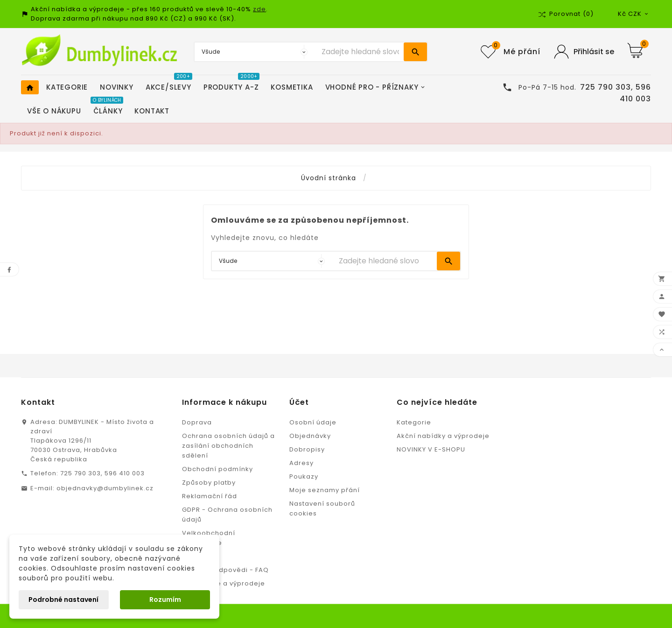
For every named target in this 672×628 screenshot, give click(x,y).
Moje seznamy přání (325, 490)
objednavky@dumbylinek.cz (105, 488)
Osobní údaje (313, 422)
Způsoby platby (209, 483)
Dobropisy (307, 449)
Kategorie (414, 422)
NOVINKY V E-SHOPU (431, 449)
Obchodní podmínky (217, 469)
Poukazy (304, 476)
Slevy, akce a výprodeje (224, 583)
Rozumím (165, 600)
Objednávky (310, 436)
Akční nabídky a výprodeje (443, 436)
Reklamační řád (210, 496)
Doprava (197, 422)
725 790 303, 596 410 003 (102, 473)
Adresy (301, 463)
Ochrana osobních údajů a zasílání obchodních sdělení (228, 446)
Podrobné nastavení (63, 600)
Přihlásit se (594, 52)
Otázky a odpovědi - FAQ (225, 570)
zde (259, 9)
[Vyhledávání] (360, 52)
